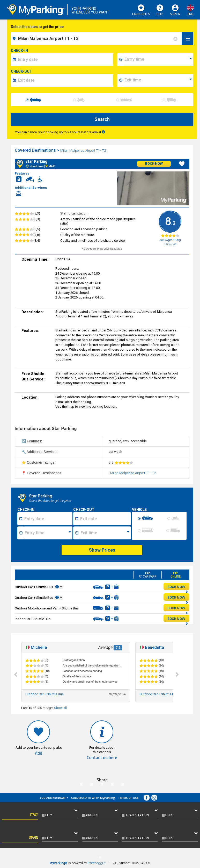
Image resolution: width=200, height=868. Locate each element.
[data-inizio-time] (158, 60)
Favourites (141, 10)
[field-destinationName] (97, 39)
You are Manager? (54, 798)
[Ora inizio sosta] (48, 533)
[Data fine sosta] (105, 519)
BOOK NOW (178, 587)
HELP (160, 10)
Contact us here (102, 758)
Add (39, 753)
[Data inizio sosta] (48, 519)
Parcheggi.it (97, 863)
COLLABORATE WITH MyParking (93, 798)
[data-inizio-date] (65, 60)
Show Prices (102, 550)
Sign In (175, 14)
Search (102, 119)
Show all (60, 708)
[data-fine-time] (158, 80)
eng (190, 14)
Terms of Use (128, 798)
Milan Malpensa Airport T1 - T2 (83, 151)
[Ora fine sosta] (105, 533)
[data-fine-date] (65, 80)
